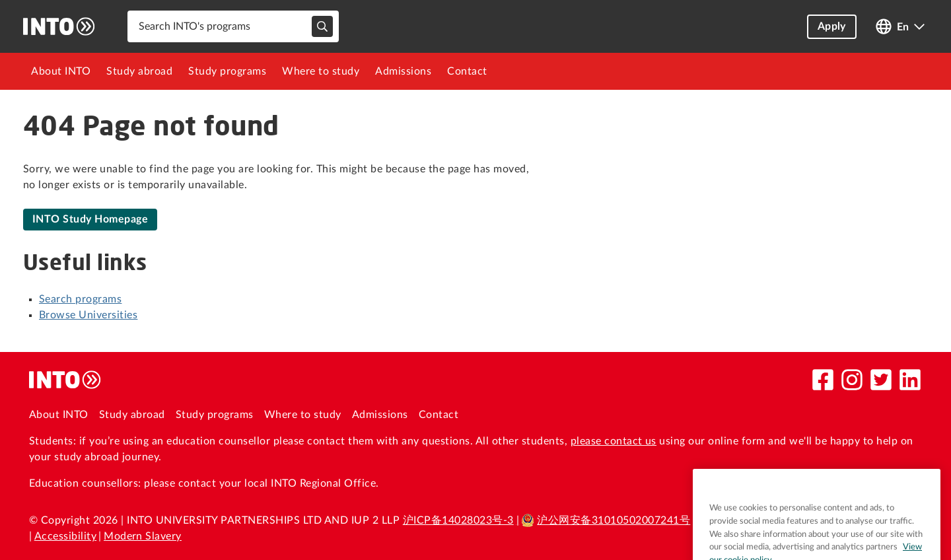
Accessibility (65, 536)
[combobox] (233, 26)
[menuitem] (61, 71)
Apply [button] (832, 26)
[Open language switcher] (900, 27)
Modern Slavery (143, 536)
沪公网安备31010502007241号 (606, 520)
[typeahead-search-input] (322, 26)
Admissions (403, 71)
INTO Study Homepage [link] (90, 219)
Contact (467, 71)
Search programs (80, 299)
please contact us (614, 441)
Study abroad (139, 71)
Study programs (227, 71)
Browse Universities (88, 315)
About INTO (61, 71)
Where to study (321, 71)
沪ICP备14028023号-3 (458, 520)
